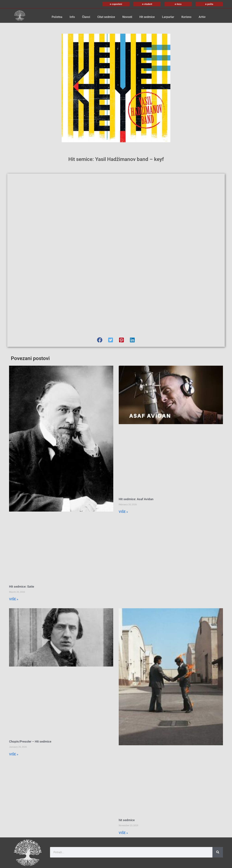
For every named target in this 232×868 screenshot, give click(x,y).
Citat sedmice (106, 17)
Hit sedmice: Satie (22, 587)
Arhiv (202, 17)
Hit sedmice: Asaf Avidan (136, 499)
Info (72, 17)
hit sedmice (127, 820)
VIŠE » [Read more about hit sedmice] (123, 833)
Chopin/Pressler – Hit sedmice (30, 741)
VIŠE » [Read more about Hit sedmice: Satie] (14, 599)
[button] (100, 340)
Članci (86, 17)
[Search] (218, 852)
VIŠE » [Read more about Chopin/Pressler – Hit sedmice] (14, 754)
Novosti (127, 17)
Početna (57, 17)
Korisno (186, 17)
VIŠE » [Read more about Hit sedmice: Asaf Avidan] (123, 512)
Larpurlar (168, 17)
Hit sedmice (147, 17)
